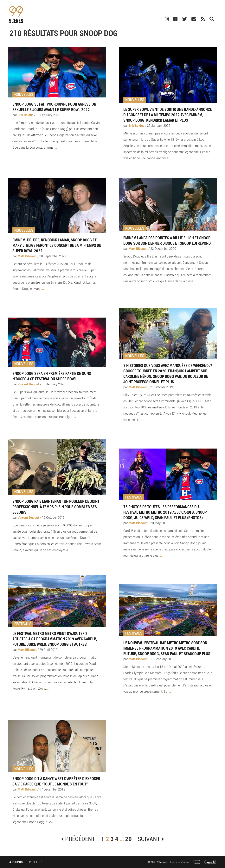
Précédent (78, 839)
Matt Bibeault (27, 256)
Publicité (36, 862)
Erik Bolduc (26, 115)
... (55, 146)
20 (128, 839)
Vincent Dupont (28, 384)
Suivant (151, 839)
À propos (16, 862)
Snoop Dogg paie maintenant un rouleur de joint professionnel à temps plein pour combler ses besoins (56, 507)
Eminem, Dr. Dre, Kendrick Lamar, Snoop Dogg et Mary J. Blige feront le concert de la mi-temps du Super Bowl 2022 (57, 245)
